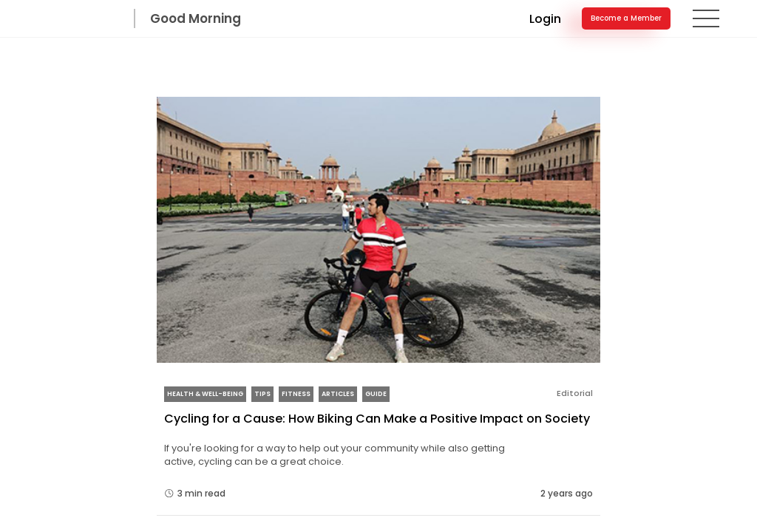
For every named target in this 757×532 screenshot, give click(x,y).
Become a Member (623, 34)
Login (542, 34)
